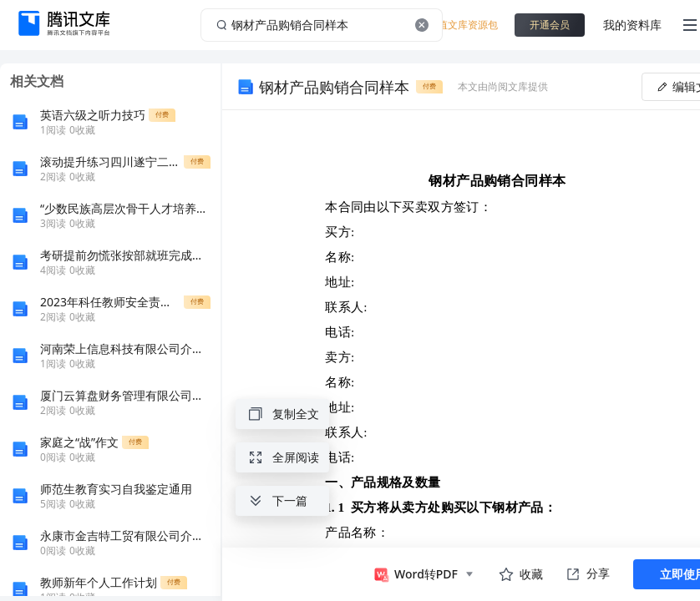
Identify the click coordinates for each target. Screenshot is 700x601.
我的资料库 (632, 25)
